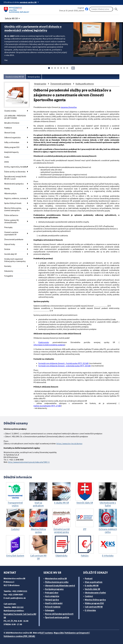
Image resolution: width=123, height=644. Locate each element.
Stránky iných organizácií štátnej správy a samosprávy (15, 260)
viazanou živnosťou (69, 107)
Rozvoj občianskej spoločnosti (59, 614)
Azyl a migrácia (52, 596)
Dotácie (7, 249)
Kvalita (7, 157)
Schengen (50, 610)
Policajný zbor (52, 593)
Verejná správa (34, 77)
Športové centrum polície (57, 617)
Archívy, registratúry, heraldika (16, 167)
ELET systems (46, 633)
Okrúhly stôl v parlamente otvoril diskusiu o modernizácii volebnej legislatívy (33, 28)
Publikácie (8, 128)
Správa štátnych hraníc (13, 203)
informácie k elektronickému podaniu (49, 345)
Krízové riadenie (53, 607)
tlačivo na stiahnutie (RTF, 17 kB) (47, 406)
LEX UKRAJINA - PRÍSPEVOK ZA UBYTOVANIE (15, 117)
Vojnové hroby (10, 244)
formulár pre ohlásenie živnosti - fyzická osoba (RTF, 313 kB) (64, 363)
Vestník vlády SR (10, 254)
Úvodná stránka (10, 111)
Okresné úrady (10, 133)
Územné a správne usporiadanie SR (11, 233)
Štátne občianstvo (11, 215)
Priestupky (8, 227)
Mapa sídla (59, 633)
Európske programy (54, 589)
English (81, 8)
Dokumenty (9, 271)
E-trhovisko (90, 610)
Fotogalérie (9, 276)
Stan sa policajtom (94, 582)
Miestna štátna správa (95, 600)
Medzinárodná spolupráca (14, 184)
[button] (13, 18)
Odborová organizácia (12, 137)
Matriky (7, 189)
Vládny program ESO (12, 147)
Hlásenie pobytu (10, 193)
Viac (6, 60)
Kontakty (8, 266)
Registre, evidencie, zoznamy (15, 198)
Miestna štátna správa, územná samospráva (13, 209)
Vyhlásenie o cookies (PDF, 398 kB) (19, 636)
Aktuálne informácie (12, 123)
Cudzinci (89, 596)
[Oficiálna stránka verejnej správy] (30, 2)
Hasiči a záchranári (54, 603)
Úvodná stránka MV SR (15, 77)
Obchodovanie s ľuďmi (95, 593)
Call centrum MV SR (94, 607)
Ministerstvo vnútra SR (56, 579)
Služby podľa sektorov (85, 84)
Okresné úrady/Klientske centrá (60, 586)
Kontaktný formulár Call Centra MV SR (20, 616)
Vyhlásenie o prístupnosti (77, 633)
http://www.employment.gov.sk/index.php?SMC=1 (29, 462)
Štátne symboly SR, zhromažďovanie (12, 221)
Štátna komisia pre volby (57, 582)
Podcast (89, 579)
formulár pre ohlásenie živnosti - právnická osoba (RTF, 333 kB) (65, 366)
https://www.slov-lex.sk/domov (69, 444)
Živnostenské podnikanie (14, 239)
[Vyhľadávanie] (101, 9)
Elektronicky (44, 342)
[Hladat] (116, 9)
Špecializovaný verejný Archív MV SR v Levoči (15, 178)
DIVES (7, 162)
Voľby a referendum (12, 142)
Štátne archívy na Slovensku (15, 172)
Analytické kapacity (11, 152)
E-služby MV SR (92, 586)
